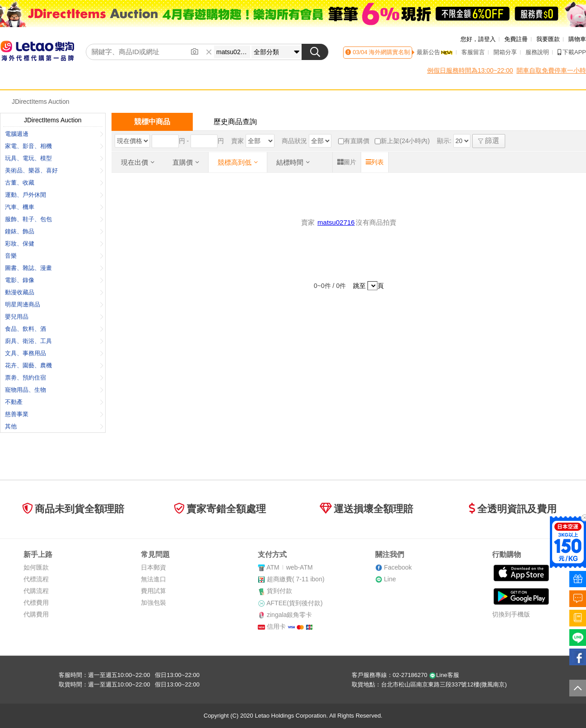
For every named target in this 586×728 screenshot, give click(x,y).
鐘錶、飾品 (54, 231)
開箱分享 (505, 52)
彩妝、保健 (54, 243)
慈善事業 (54, 414)
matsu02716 (336, 222)
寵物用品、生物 (54, 390)
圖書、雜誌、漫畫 (54, 268)
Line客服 (444, 675)
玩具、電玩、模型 (54, 158)
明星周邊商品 (54, 304)
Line (390, 579)
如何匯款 (36, 567)
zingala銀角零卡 (289, 615)
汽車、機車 (54, 207)
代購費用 (36, 614)
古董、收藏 (54, 183)
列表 (375, 162)
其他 (54, 426)
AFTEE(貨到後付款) (294, 603)
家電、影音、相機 (54, 146)
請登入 (487, 39)
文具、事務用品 (54, 353)
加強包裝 (153, 603)
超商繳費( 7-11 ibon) (296, 579)
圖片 (347, 162)
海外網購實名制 (389, 52)
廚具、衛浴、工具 (54, 341)
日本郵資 (153, 567)
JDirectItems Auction (41, 102)
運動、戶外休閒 (54, 195)
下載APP (572, 52)
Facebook (398, 567)
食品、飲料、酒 (54, 329)
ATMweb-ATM (289, 567)
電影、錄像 (54, 280)
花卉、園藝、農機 (54, 365)
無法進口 (153, 579)
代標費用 (36, 603)
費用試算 (153, 591)
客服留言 (473, 52)
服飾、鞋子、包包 (54, 219)
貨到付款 (279, 591)
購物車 (577, 39)
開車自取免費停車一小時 (551, 70)
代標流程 (36, 579)
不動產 (54, 402)
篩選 (489, 141)
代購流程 (36, 591)
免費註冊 (516, 39)
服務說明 (537, 52)
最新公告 (435, 52)
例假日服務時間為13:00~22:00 (470, 70)
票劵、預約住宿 (54, 378)
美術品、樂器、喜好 (54, 170)
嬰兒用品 (54, 317)
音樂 (54, 256)
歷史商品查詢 (235, 122)
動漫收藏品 (54, 292)
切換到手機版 (511, 614)
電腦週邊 (54, 134)
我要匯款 (548, 39)
